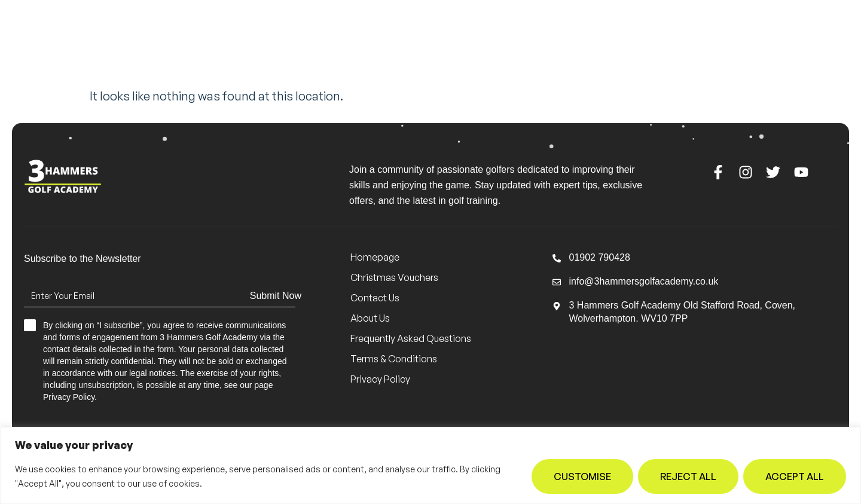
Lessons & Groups (379, 44)
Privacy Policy (380, 379)
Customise (582, 476)
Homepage (375, 257)
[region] (430, 465)
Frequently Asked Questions (411, 338)
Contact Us (570, 43)
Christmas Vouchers (394, 277)
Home (192, 43)
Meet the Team (266, 43)
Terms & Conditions (394, 359)
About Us (487, 44)
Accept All (795, 476)
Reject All (688, 476)
